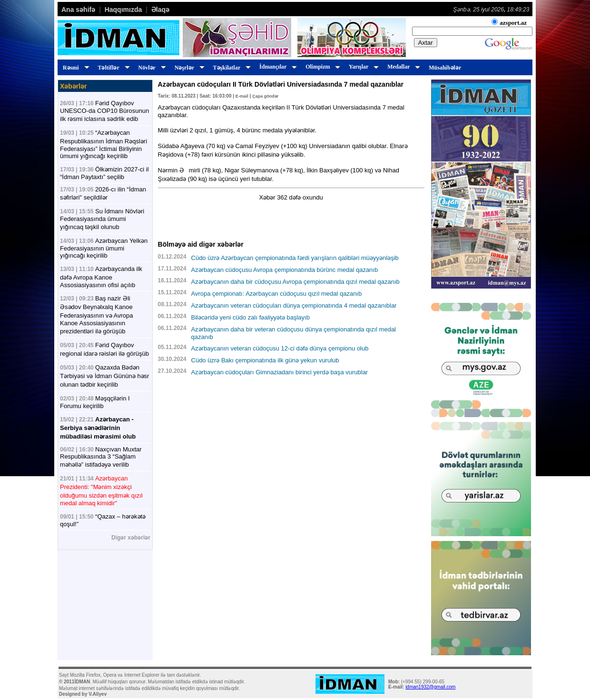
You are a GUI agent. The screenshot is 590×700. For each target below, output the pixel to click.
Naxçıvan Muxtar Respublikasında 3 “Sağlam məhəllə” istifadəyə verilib (101, 457)
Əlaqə (160, 10)
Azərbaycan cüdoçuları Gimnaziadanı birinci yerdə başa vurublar (280, 372)
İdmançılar (277, 67)
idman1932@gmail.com (430, 687)
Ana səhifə (78, 10)
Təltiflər (113, 68)
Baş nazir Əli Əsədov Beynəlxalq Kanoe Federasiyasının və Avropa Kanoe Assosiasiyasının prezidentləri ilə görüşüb (96, 315)
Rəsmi (75, 68)
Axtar (426, 43)
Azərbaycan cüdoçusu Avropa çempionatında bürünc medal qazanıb (285, 270)
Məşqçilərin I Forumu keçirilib (95, 402)
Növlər (151, 68)
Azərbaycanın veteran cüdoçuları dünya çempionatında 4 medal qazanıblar (294, 305)
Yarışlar (362, 67)
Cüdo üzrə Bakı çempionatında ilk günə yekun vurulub (265, 360)
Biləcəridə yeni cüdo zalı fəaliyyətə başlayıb (251, 317)
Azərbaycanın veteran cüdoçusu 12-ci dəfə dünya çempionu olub (280, 348)
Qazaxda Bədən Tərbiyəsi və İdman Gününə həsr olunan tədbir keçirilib (104, 376)
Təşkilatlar (231, 68)
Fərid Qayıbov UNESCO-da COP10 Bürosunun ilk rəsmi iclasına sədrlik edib (104, 111)
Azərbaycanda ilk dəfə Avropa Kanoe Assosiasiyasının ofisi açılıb (101, 277)
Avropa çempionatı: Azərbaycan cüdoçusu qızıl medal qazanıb (277, 294)
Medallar (402, 67)
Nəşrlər (188, 68)
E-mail (242, 96)
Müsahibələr (445, 68)
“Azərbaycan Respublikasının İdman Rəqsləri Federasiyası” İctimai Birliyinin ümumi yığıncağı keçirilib (103, 144)
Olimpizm (321, 67)
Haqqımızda (123, 10)
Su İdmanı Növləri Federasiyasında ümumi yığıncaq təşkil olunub (102, 219)
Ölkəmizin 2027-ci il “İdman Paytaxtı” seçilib (104, 173)
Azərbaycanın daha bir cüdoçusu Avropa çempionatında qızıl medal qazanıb (295, 282)
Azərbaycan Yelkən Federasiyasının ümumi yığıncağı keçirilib (104, 248)
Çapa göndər (265, 96)
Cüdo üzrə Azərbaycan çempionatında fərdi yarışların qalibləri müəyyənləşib (295, 258)
